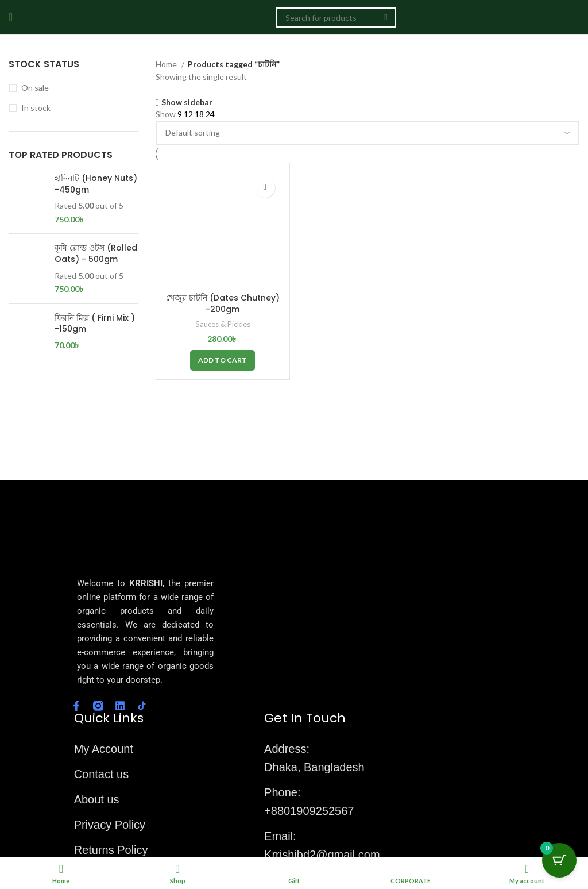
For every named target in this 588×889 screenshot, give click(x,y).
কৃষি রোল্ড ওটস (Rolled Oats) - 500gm (96, 254)
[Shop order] (367, 133)
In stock (36, 108)
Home (167, 64)
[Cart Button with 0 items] (559, 860)
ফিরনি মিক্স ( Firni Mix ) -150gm (95, 324)
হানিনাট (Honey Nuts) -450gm (96, 184)
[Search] (336, 18)
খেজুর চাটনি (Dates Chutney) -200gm (222, 303)
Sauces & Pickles (222, 324)
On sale (35, 88)
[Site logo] (228, 16)
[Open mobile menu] (11, 17)
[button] (223, 360)
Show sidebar (187, 103)
